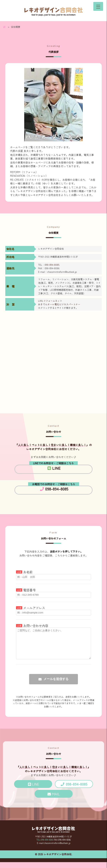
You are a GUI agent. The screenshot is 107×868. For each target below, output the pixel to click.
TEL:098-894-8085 (45, 845)
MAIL (56, 800)
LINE (54, 468)
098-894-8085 (52, 265)
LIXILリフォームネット (50, 301)
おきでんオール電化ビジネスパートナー (59, 304)
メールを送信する (56, 685)
